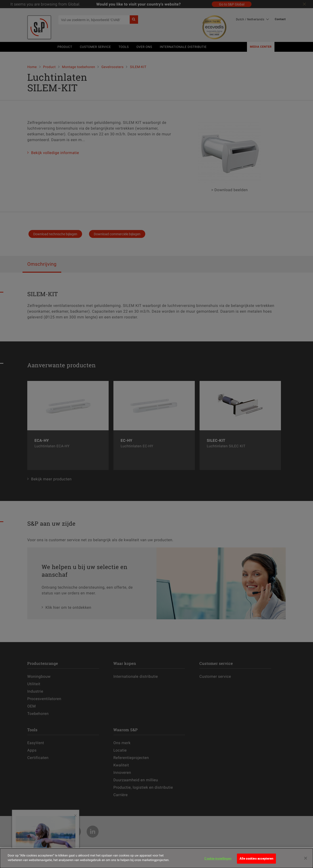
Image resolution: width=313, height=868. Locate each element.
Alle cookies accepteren (256, 859)
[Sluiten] (306, 859)
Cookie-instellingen (218, 859)
